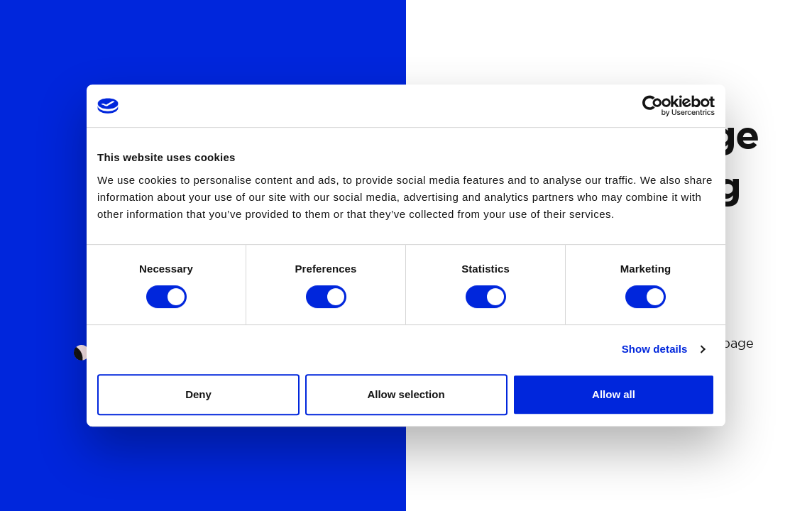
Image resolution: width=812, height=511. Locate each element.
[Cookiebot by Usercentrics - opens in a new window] (653, 106)
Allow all (614, 394)
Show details (655, 349)
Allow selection (406, 394)
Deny (198, 394)
